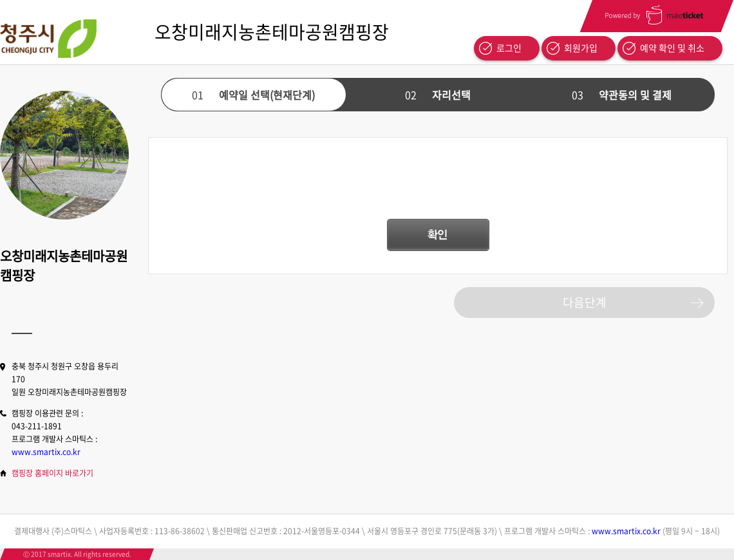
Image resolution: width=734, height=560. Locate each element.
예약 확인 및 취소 (672, 48)
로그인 (509, 48)
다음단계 (585, 302)
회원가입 (581, 48)
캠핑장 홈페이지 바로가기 (52, 473)
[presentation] (438, 185)
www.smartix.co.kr (46, 452)
